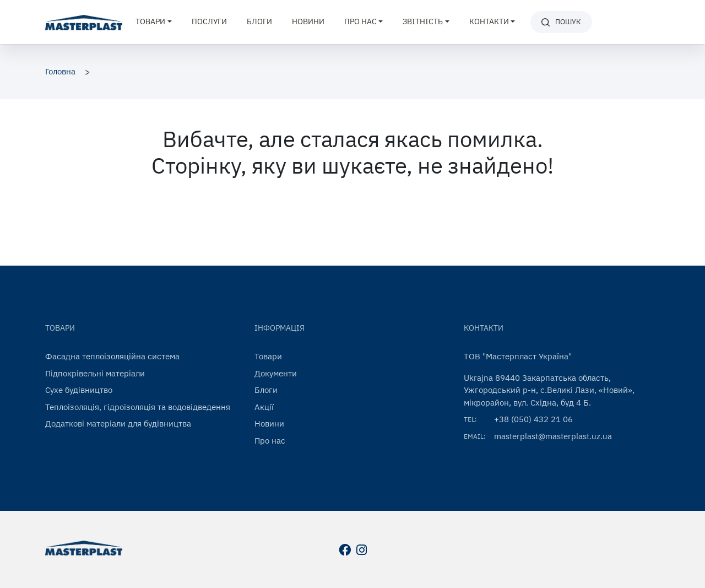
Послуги (209, 21)
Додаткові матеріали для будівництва (118, 424)
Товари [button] (150, 21)
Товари (268, 356)
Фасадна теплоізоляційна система (112, 356)
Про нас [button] (360, 21)
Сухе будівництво (79, 390)
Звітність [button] (423, 21)
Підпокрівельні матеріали (95, 373)
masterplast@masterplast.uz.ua (553, 436)
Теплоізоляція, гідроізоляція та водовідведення (138, 407)
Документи (276, 373)
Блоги (259, 21)
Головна (60, 71)
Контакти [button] (489, 21)
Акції (264, 407)
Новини (308, 21)
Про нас (270, 441)
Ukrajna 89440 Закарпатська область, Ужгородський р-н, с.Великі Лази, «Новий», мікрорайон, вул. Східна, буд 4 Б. (549, 390)
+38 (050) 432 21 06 (533, 419)
